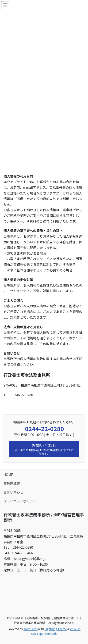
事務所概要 (12, 484)
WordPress (31, 629)
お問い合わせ (13, 492)
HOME (8, 475)
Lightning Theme (56, 629)
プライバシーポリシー (20, 501)
